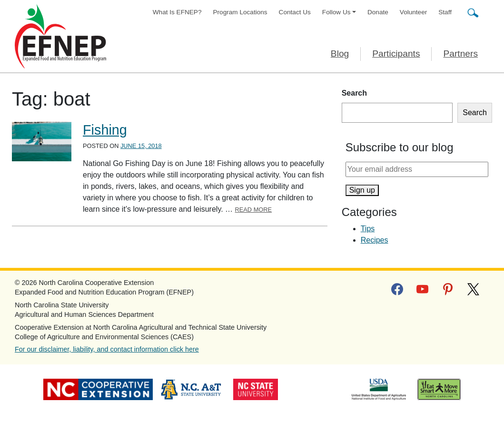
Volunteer (413, 12)
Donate (378, 12)
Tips (368, 229)
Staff (445, 12)
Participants (396, 54)
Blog (340, 54)
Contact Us (295, 12)
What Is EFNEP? (177, 12)
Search (354, 93)
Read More (254, 210)
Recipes (375, 240)
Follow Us (336, 12)
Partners (460, 54)
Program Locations (240, 12)
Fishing (105, 130)
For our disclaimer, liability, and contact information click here (107, 349)
